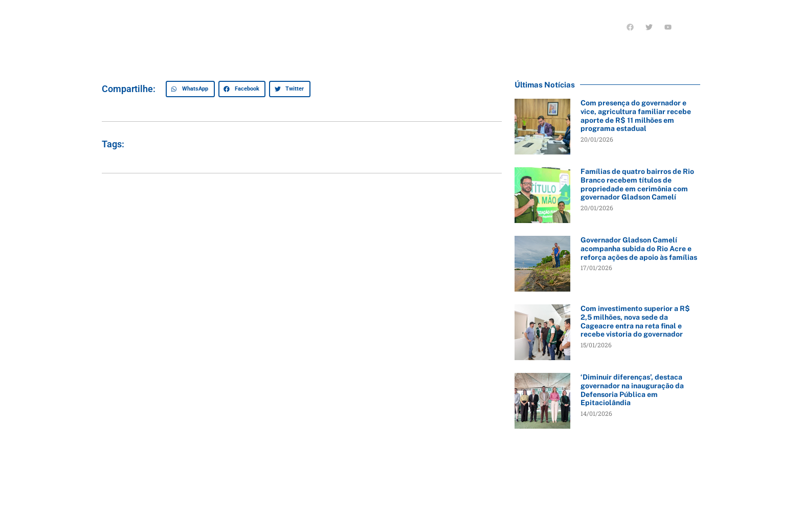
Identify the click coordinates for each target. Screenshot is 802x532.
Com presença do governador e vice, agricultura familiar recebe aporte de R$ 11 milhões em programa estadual (636, 116)
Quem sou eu (321, 27)
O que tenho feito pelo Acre (416, 27)
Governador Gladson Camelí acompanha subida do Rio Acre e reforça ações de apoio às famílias (639, 249)
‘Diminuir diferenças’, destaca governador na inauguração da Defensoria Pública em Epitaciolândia (632, 390)
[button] (190, 89)
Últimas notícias (516, 27)
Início (266, 27)
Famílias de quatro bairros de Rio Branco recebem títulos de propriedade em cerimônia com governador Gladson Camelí (637, 184)
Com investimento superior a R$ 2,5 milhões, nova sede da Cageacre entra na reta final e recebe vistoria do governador (635, 321)
